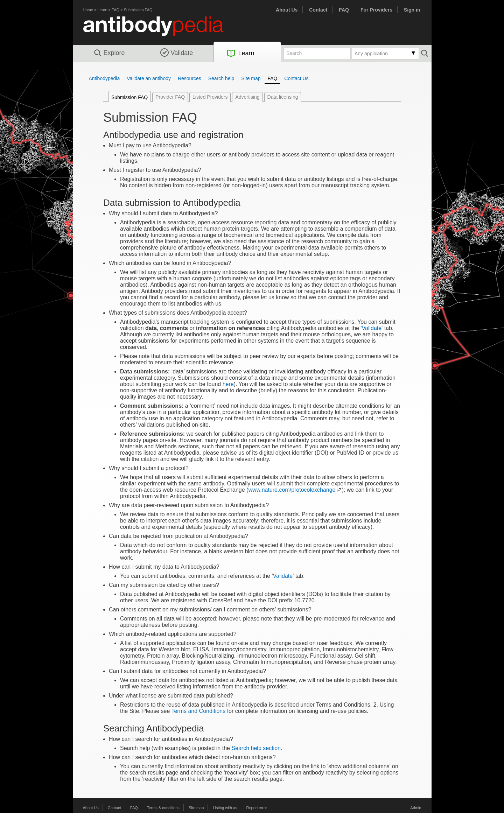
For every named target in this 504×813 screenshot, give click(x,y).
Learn (102, 10)
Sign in (412, 10)
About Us (287, 10)
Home (88, 10)
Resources (190, 78)
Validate (177, 53)
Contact (318, 10)
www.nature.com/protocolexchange (292, 490)
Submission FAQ (138, 10)
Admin (416, 808)
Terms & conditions (163, 808)
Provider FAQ (170, 97)
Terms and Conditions (198, 711)
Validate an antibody (149, 78)
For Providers (376, 10)
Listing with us (225, 808)
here (228, 384)
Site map (251, 78)
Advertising (247, 97)
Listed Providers (210, 97)
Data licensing (283, 97)
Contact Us (296, 78)
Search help (221, 78)
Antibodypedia (104, 78)
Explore (109, 53)
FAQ (115, 10)
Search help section (256, 748)
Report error (257, 808)
